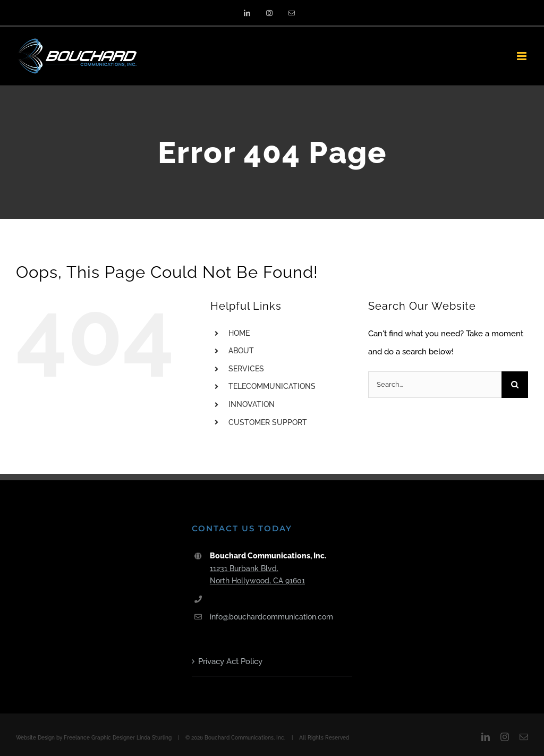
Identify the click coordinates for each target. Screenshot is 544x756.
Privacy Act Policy (230, 661)
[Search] (515, 385)
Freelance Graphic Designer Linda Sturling (118, 738)
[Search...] (435, 385)
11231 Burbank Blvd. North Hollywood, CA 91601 (257, 575)
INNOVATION (252, 404)
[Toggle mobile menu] (522, 56)
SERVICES (246, 369)
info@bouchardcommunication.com (271, 617)
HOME (239, 333)
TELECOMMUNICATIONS (272, 386)
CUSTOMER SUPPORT (268, 422)
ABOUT (241, 351)
